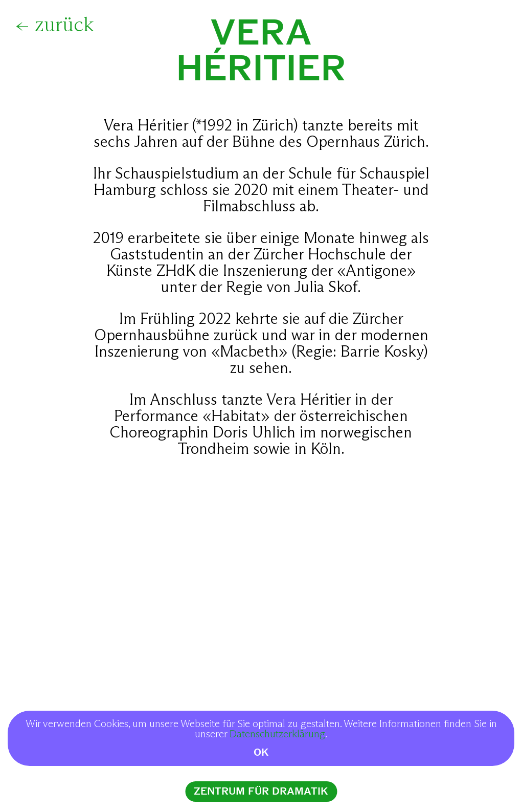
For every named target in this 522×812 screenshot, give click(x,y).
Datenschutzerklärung (277, 734)
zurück (64, 26)
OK (261, 752)
